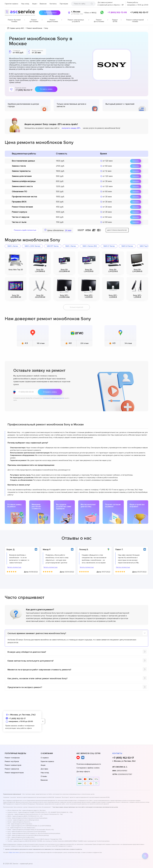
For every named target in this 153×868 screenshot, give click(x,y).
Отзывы (44, 776)
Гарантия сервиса (11, 4)
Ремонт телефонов (12, 758)
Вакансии (43, 4)
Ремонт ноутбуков (12, 761)
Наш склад (25, 4)
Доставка (44, 769)
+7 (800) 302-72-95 (117, 12)
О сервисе (45, 758)
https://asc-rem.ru (14, 853)
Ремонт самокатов (12, 769)
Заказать (136, 161)
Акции (34, 4)
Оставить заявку (46, 89)
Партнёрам (64, 4)
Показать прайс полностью (25, 230)
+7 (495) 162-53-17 (139, 12)
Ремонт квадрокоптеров (14, 773)
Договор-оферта (83, 772)
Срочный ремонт (50, 13)
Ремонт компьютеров (13, 765)
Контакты (53, 4)
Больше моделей (76, 307)
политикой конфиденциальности (53, 398)
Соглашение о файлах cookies (88, 768)
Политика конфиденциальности (89, 764)
